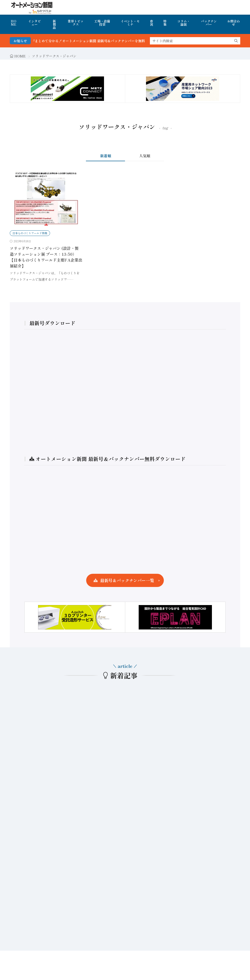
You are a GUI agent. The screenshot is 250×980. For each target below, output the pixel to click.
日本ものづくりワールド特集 (30, 233)
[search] (236, 41)
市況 (151, 23)
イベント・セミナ (130, 23)
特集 (165, 23)
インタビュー (34, 23)
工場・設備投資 (102, 23)
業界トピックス (76, 23)
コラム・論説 (184, 23)
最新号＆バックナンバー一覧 (127, 580)
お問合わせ (234, 23)
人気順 (145, 156)
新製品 (54, 24)
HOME (14, 23)
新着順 (106, 156)
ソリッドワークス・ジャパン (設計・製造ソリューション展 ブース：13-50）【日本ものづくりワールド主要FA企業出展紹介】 (46, 257)
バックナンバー (209, 23)
